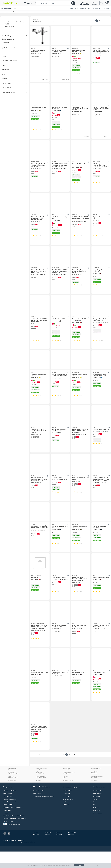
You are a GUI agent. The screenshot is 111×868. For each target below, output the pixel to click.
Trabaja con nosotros (39, 807)
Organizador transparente (96, 785)
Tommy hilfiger (94, 794)
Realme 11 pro (66, 790)
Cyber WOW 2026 (68, 816)
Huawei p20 (66, 793)
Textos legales (7, 827)
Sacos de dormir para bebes (41, 794)
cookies (69, 865)
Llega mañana (6, 42)
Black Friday (66, 821)
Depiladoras (93, 786)
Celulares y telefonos (12, 788)
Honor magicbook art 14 (13, 794)
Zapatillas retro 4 (67, 785)
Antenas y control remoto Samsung (97, 793)
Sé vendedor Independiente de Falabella (44, 813)
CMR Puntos (66, 810)
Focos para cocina (94, 790)
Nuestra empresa (97, 829)
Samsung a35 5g (11, 791)
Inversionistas (7, 829)
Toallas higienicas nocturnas (13, 790)
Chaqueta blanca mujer (40, 793)
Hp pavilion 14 (39, 797)
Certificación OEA (8, 838)
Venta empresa (37, 810)
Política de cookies (48, 850)
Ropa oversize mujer (12, 797)
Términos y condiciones (36, 850)
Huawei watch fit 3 (95, 795)
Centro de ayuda (8, 810)
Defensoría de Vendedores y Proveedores (15, 835)
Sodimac (95, 816)
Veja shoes (93, 789)
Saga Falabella (97, 813)
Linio (94, 821)
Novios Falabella (68, 807)
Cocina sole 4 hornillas (40, 790)
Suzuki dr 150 (66, 788)
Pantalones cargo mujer (40, 795)
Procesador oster (11, 793)
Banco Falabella (97, 807)
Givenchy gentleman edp (96, 791)
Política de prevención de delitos (12, 824)
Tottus (94, 818)
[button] (55, 3)
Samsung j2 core (39, 791)
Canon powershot (94, 797)
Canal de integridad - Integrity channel (14, 832)
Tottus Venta (96, 827)
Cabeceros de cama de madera (14, 786)
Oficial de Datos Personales (73, 850)
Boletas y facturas (8, 821)
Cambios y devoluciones (10, 816)
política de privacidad (60, 865)
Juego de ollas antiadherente (41, 785)
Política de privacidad (59, 850)
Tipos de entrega (8, 813)
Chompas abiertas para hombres (69, 789)
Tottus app (96, 824)
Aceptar (79, 865)
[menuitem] (73, 8)
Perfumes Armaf (11, 789)
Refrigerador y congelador (41, 786)
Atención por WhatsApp (10, 807)
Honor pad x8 (66, 786)
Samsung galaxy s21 (95, 788)
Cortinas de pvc (11, 795)
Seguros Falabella (97, 810)
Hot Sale (65, 818)
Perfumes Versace (39, 789)
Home (5, 12)
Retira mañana (6, 51)
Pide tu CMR (66, 813)
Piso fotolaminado (67, 795)
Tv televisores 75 (66, 791)
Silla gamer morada (39, 788)
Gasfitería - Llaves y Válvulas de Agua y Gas (17, 12)
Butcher (65, 794)
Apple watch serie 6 (12, 785)
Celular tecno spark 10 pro (68, 797)
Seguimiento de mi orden (10, 818)
